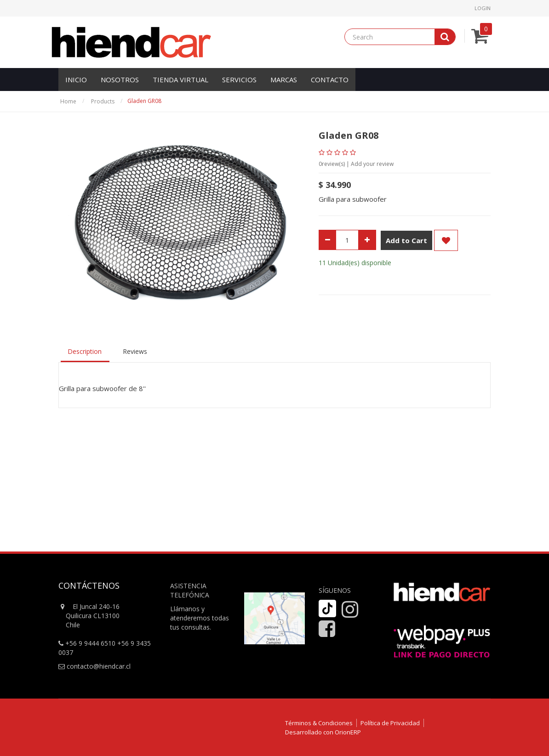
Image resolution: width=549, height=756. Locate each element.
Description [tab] (85, 351)
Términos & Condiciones (319, 723)
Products (103, 101)
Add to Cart (406, 240)
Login (483, 8)
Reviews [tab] (135, 351)
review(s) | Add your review (356, 164)
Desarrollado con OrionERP (323, 732)
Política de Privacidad (390, 723)
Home (68, 101)
